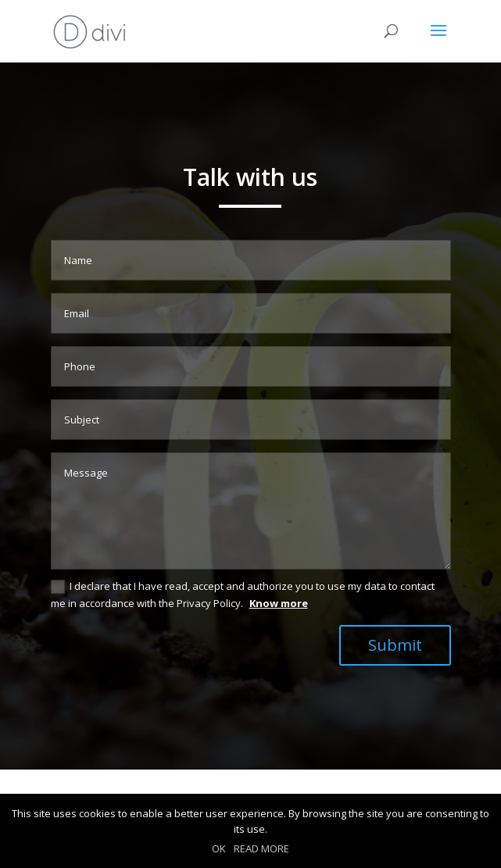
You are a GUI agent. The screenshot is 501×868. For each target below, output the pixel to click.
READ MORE (261, 848)
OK (219, 848)
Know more (279, 603)
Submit (395, 645)
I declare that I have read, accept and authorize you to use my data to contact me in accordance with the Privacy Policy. (243, 595)
